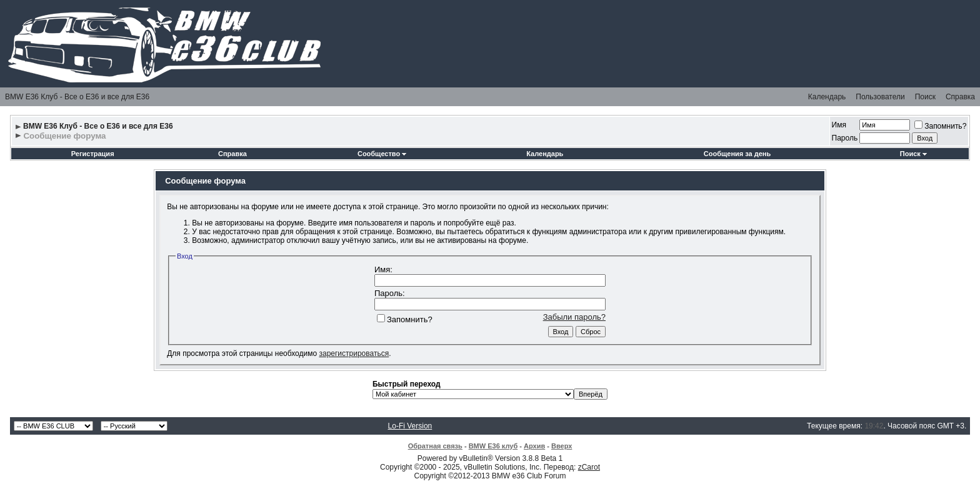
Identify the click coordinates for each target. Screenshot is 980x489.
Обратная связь (435, 446)
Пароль (845, 138)
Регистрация (93, 154)
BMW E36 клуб (493, 446)
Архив (534, 446)
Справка (960, 97)
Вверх (562, 446)
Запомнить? (940, 126)
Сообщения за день (737, 154)
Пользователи (880, 97)
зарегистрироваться (354, 353)
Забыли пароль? (574, 317)
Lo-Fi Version (410, 426)
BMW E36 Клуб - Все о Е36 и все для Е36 (77, 97)
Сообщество (382, 154)
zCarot (589, 467)
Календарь (827, 97)
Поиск (925, 97)
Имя (839, 125)
